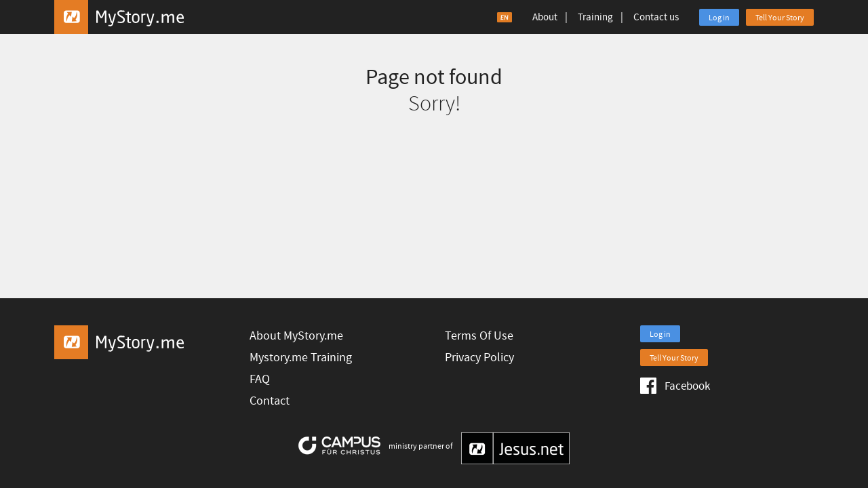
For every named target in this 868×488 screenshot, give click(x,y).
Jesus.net (515, 448)
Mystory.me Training (301, 358)
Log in (719, 18)
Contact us (656, 17)
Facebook (675, 386)
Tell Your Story (780, 18)
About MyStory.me (296, 336)
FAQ (260, 379)
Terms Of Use (479, 336)
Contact (270, 401)
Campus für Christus (339, 446)
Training (595, 17)
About (545, 17)
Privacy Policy (479, 358)
